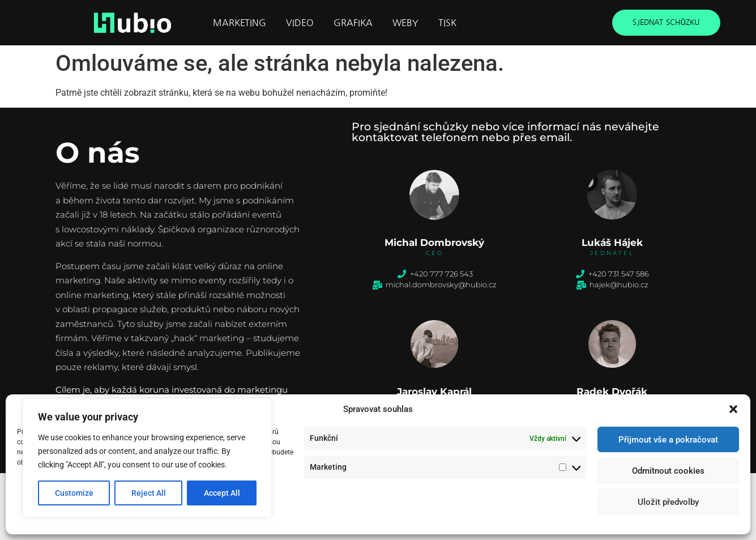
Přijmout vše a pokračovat (668, 440)
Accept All (222, 493)
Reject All (149, 493)
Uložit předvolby (668, 502)
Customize (74, 493)
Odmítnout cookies (668, 471)
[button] (733, 409)
